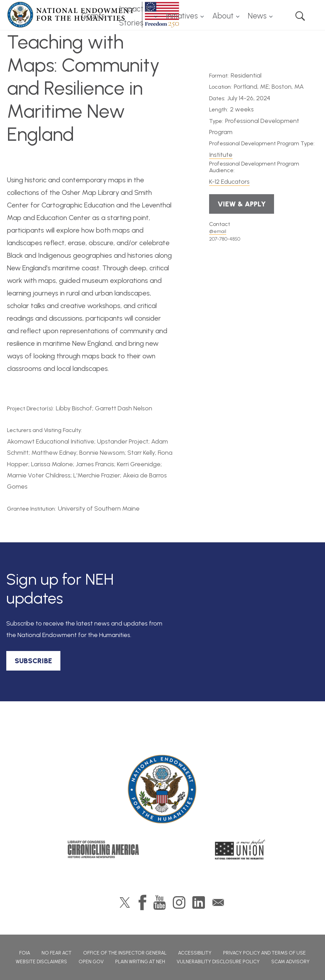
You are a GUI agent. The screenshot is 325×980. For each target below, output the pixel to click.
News (257, 16)
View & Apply (242, 204)
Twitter (125, 902)
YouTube (160, 902)
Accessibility (195, 953)
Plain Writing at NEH (140, 962)
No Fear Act (57, 953)
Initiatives (182, 16)
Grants (93, 16)
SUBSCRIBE (33, 661)
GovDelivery (218, 902)
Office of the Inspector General (125, 953)
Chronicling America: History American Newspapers (103, 849)
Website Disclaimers (41, 962)
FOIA (25, 953)
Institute (221, 155)
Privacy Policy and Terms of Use (264, 953)
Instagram (179, 902)
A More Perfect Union (240, 849)
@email (218, 231)
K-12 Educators (229, 182)
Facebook (142, 902)
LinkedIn (199, 902)
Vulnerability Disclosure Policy (218, 962)
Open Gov (91, 962)
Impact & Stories (135, 16)
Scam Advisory (290, 962)
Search (300, 16)
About (223, 16)
